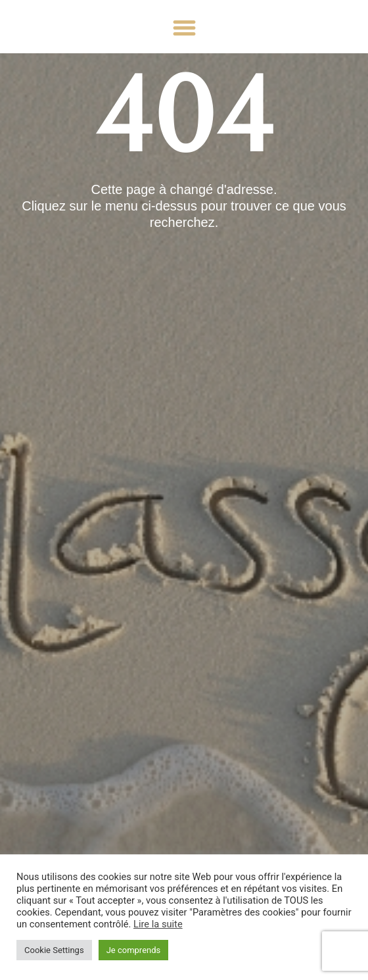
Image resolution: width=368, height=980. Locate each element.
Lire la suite (158, 924)
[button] (184, 28)
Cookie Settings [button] (54, 950)
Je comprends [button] (134, 950)
